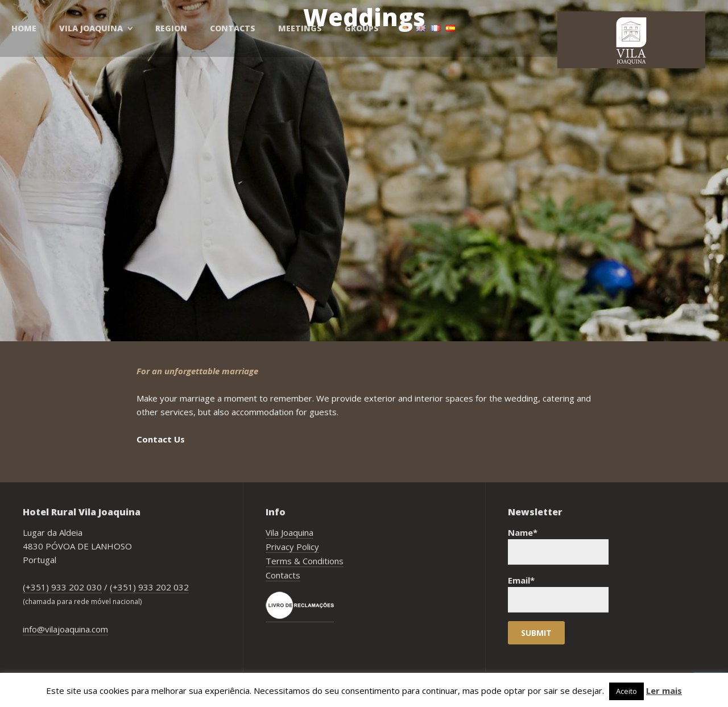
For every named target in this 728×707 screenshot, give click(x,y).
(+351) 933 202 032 (149, 587)
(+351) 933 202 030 (62, 587)
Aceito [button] (626, 691)
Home (24, 28)
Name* (558, 546)
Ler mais (664, 691)
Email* (558, 594)
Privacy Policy (292, 547)
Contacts (283, 575)
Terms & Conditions (305, 561)
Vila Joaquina (289, 532)
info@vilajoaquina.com (65, 629)
